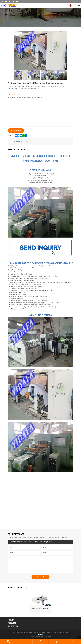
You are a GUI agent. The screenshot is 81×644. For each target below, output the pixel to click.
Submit (39, 577)
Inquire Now (17, 131)
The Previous (18, 142)
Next (28, 142)
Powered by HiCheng (36, 637)
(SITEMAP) (48, 637)
